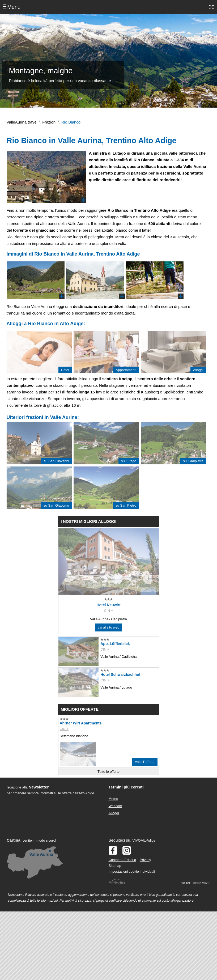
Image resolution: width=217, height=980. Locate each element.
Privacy (145, 860)
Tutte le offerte (108, 772)
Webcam (115, 806)
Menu (14, 7)
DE (211, 7)
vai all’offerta (145, 762)
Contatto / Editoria (122, 860)
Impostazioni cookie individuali (132, 871)
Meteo (113, 799)
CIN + (109, 611)
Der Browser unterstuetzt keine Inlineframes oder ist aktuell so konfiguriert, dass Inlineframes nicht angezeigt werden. (52, 831)
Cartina (14, 840)
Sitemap (115, 866)
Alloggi (114, 813)
